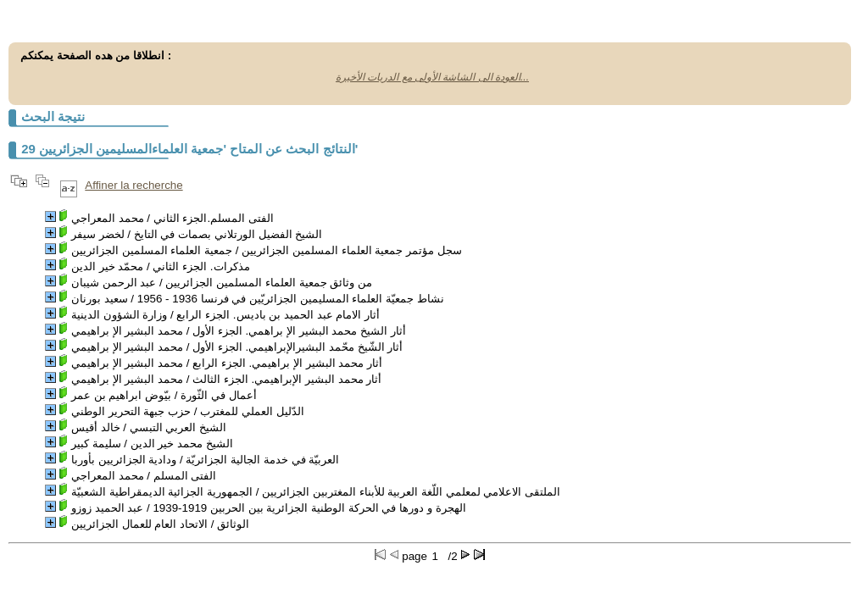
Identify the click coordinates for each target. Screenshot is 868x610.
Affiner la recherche (134, 185)
